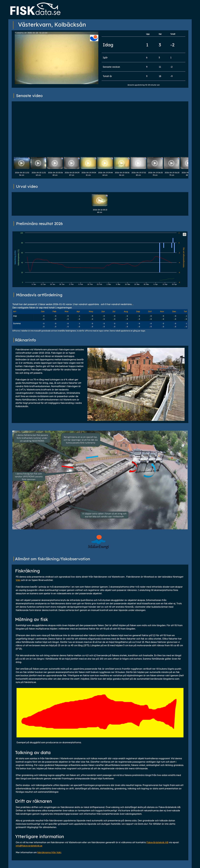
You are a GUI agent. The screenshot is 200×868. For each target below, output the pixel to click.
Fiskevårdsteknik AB (157, 842)
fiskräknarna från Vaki (49, 852)
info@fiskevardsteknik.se (29, 846)
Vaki (18, 580)
